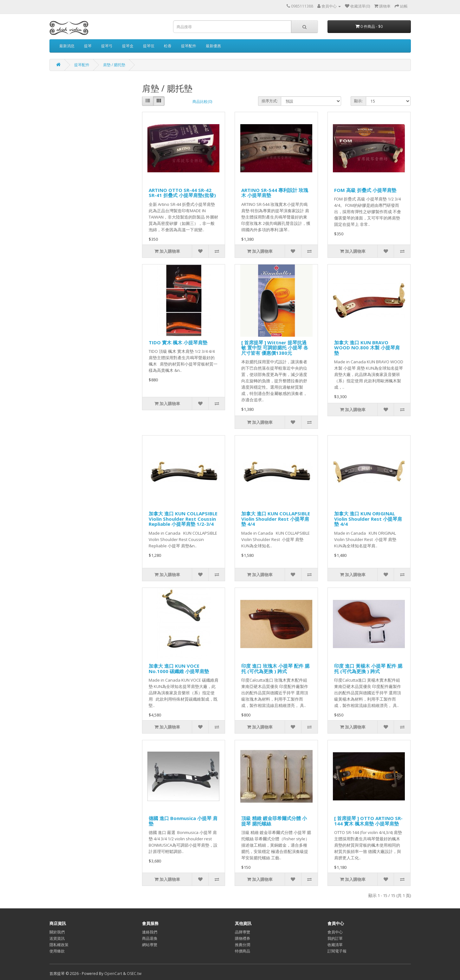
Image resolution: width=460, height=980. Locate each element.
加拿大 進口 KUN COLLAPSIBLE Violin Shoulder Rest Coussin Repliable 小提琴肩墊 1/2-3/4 (183, 519)
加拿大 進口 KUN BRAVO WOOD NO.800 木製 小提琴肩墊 (367, 348)
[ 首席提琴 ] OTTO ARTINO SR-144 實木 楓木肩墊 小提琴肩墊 (368, 821)
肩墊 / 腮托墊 (114, 65)
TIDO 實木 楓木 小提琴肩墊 (178, 342)
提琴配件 (189, 46)
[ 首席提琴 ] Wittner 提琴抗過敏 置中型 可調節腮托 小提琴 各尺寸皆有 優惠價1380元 (275, 348)
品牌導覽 (243, 932)
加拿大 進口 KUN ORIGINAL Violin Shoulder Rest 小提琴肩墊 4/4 (368, 519)
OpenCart (113, 974)
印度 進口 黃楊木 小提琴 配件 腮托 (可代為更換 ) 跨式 (368, 668)
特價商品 (243, 951)
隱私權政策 (59, 945)
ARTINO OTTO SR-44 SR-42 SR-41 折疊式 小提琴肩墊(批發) (182, 193)
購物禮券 (243, 938)
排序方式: (270, 101)
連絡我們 (150, 932)
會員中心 (335, 932)
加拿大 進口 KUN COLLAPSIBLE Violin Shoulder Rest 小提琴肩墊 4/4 (276, 519)
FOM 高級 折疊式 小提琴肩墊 (365, 190)
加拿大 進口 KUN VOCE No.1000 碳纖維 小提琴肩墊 (179, 668)
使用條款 (57, 951)
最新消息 (67, 46)
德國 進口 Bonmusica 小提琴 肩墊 (183, 821)
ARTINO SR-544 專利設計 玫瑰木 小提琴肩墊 (275, 193)
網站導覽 (150, 945)
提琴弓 (107, 46)
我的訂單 (335, 938)
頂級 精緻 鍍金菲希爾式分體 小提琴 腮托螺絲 (274, 821)
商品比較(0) (202, 102)
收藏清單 (335, 945)
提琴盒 (128, 46)
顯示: (358, 101)
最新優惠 (213, 46)
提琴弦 (149, 46)
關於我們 (57, 932)
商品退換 (150, 938)
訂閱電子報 (337, 951)
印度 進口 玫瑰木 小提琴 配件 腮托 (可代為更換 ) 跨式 (275, 668)
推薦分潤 (243, 945)
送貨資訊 (57, 938)
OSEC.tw (134, 974)
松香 (168, 46)
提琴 (88, 46)
